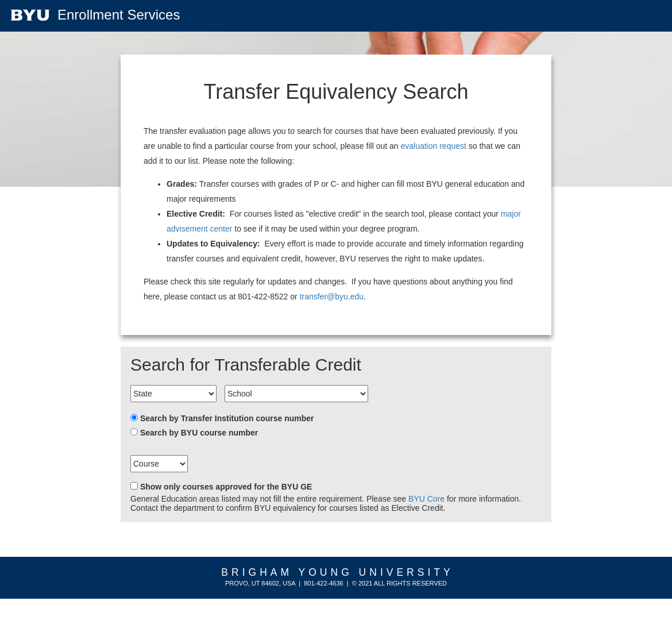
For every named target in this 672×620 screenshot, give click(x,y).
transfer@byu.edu (332, 296)
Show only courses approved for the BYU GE (226, 487)
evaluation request (433, 146)
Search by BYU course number (199, 433)
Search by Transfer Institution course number (227, 418)
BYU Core (426, 499)
